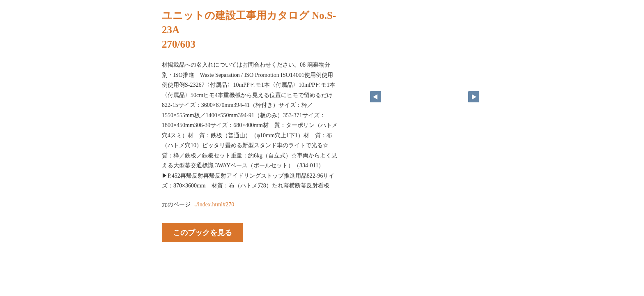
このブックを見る (202, 232)
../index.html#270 (214, 205)
